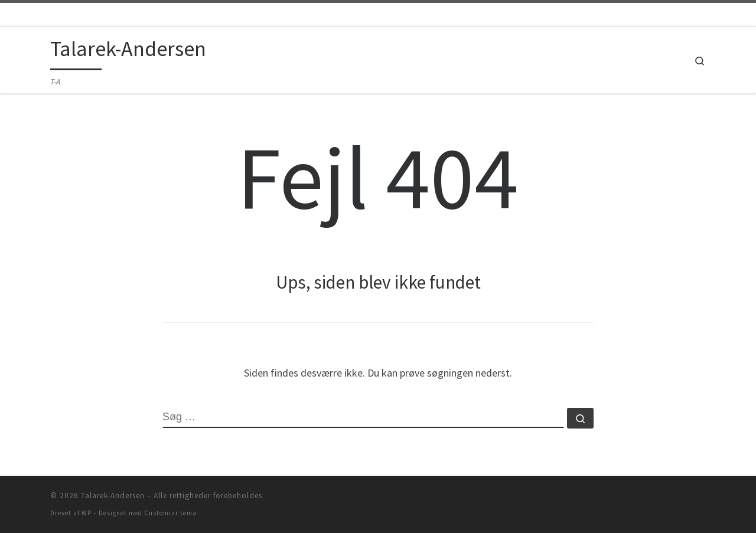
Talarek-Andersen (113, 496)
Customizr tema (170, 513)
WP (87, 513)
